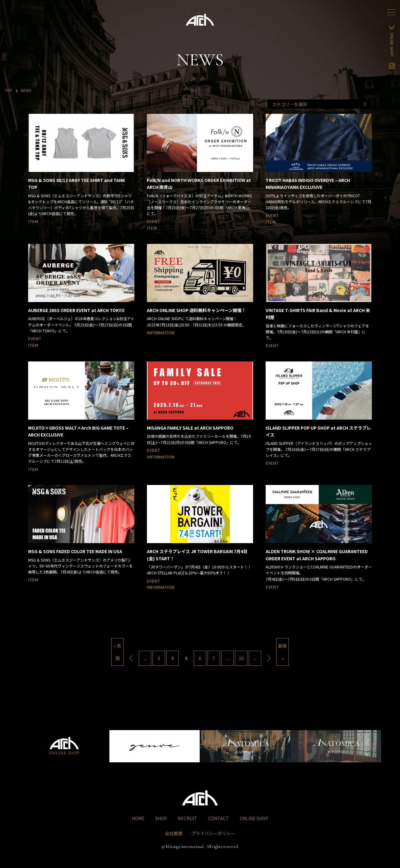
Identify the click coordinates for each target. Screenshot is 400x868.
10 (241, 658)
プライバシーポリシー (213, 832)
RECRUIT (187, 817)
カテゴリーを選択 (338, 104)
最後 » (282, 652)
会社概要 (174, 832)
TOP (9, 90)
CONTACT (218, 817)
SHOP (161, 817)
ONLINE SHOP (392, 47)
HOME (138, 817)
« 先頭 (117, 652)
